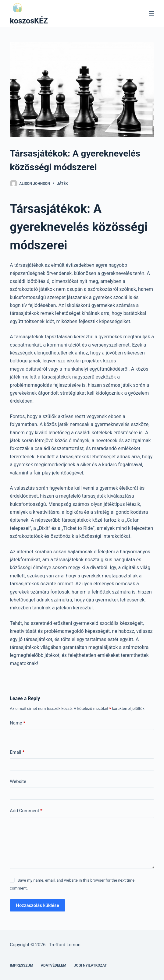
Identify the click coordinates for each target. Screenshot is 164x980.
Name (18, 723)
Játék (62, 184)
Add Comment (26, 811)
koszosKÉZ (29, 21)
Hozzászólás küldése (37, 905)
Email (17, 752)
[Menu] (152, 13)
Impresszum (21, 965)
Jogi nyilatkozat (90, 965)
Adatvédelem (54, 965)
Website (18, 781)
